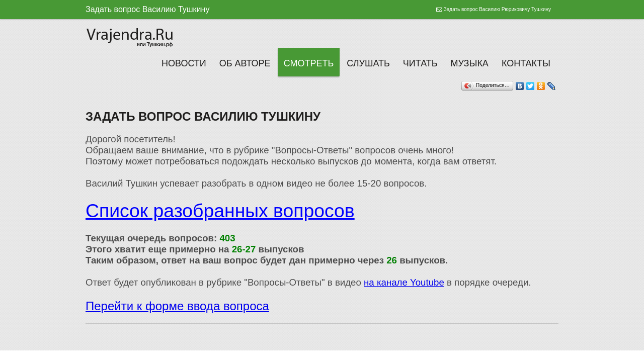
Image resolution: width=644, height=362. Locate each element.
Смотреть (309, 63)
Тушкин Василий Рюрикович (131, 36)
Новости (184, 63)
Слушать (368, 63)
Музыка (470, 63)
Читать (420, 63)
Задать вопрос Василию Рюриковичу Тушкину (497, 9)
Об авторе (245, 63)
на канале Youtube (404, 282)
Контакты (526, 63)
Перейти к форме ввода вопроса (177, 306)
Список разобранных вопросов (220, 211)
